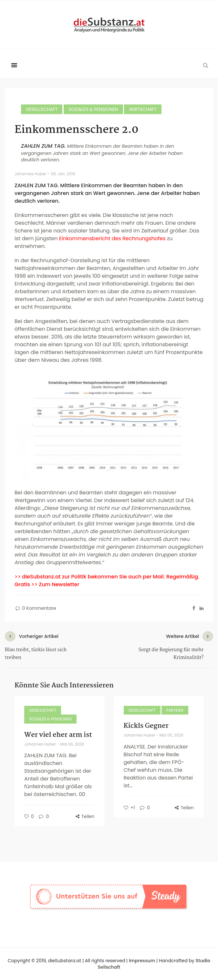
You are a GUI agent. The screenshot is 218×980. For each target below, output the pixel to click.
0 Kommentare (35, 608)
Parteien (175, 710)
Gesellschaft (42, 109)
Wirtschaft (143, 109)
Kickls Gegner (146, 726)
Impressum (142, 961)
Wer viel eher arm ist (58, 735)
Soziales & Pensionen (93, 109)
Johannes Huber (31, 174)
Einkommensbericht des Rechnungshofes (112, 238)
